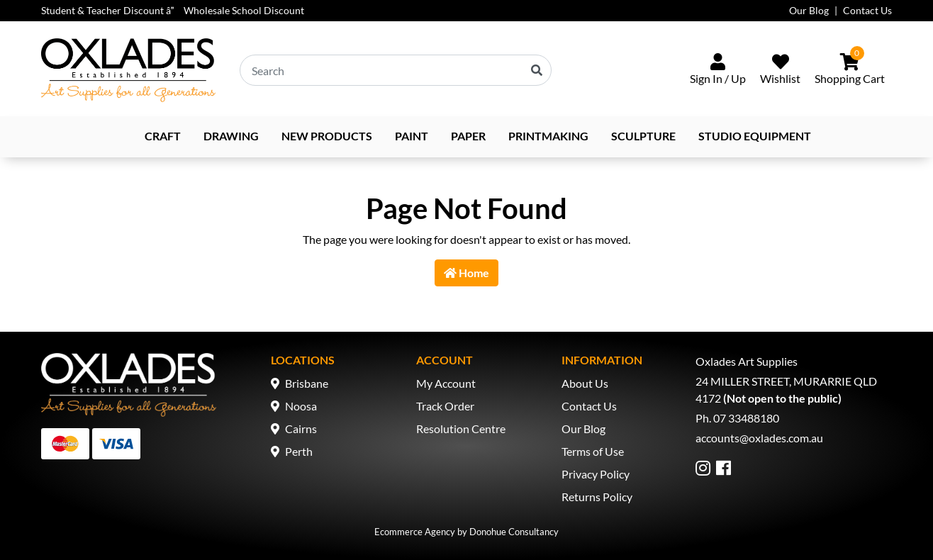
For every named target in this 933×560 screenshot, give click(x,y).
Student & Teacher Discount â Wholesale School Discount (173, 10)
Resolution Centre (461, 429)
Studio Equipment (755, 136)
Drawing (231, 136)
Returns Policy (597, 497)
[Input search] (396, 70)
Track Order (445, 406)
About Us (585, 383)
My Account (446, 383)
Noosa (301, 406)
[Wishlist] (780, 70)
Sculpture (643, 136)
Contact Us (867, 10)
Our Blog (809, 10)
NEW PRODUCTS (327, 136)
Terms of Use (593, 451)
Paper (468, 136)
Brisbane (307, 383)
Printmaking (548, 136)
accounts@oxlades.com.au (759, 438)
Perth (299, 451)
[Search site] (537, 70)
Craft (163, 136)
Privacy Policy (596, 474)
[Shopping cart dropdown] (850, 70)
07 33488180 (746, 418)
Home (466, 273)
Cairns (301, 429)
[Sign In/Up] (718, 70)
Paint (412, 136)
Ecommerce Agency (415, 532)
